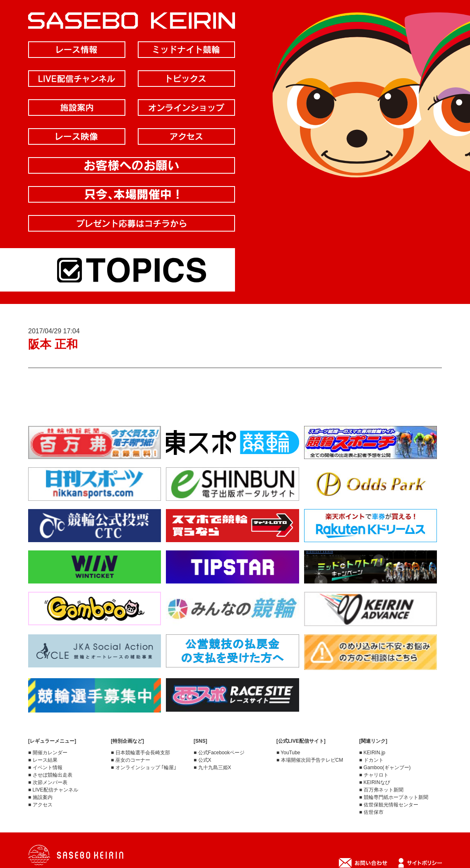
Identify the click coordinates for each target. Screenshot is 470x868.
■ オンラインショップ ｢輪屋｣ (144, 768)
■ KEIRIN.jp (372, 753)
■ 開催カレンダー (48, 753)
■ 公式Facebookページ (219, 753)
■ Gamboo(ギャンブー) (385, 768)
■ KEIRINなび (375, 782)
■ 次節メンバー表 (48, 782)
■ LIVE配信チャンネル (53, 790)
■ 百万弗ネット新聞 (381, 790)
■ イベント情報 (45, 768)
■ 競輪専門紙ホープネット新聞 (394, 797)
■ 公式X (203, 760)
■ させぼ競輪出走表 (50, 775)
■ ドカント (371, 760)
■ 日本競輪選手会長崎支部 (140, 753)
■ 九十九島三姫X (212, 768)
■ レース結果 (43, 760)
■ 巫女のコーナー (131, 760)
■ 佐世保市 (371, 812)
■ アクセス (40, 805)
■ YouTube (288, 753)
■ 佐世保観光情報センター (389, 805)
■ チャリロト (374, 775)
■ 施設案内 (40, 797)
